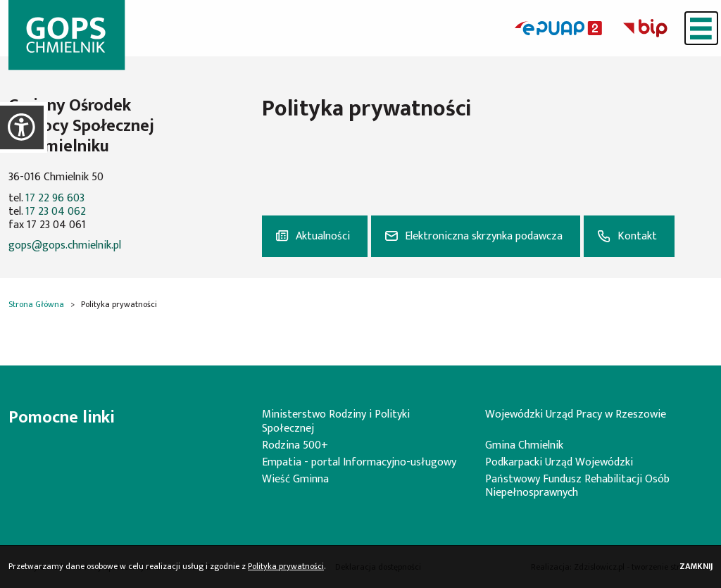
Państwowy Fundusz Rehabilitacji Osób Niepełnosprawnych (577, 486)
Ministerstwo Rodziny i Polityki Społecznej (336, 421)
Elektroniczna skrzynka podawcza (484, 236)
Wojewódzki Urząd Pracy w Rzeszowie (576, 414)
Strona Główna (36, 304)
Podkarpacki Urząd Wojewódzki (559, 462)
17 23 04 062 (56, 212)
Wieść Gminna (295, 479)
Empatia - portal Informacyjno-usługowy (359, 462)
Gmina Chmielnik (524, 445)
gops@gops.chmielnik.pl (65, 245)
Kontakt (637, 236)
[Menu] (701, 28)
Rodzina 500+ (295, 445)
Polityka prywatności (286, 566)
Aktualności (323, 236)
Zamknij (696, 567)
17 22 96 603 (55, 198)
